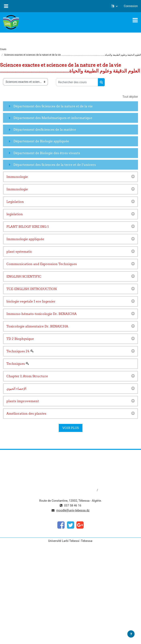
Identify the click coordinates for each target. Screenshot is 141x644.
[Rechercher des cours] (77, 82)
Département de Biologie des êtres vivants (47, 153)
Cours (3, 49)
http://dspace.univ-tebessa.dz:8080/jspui (70, 490)
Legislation (15, 202)
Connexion (131, 6)
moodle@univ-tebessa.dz (73, 510)
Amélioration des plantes (26, 413)
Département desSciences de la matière (45, 129)
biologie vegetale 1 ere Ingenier (31, 301)
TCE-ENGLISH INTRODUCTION (32, 289)
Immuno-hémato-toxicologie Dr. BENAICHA (42, 314)
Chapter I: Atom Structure (27, 376)
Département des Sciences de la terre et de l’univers (55, 165)
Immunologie (17, 177)
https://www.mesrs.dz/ (70, 463)
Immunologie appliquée (25, 239)
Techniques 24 (18, 351)
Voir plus (71, 428)
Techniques (16, 364)
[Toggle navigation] (135, 20)
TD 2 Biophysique (20, 339)
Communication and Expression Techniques (42, 264)
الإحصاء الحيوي (16, 389)
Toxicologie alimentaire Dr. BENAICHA (37, 326)
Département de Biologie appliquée (41, 141)
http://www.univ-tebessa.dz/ (70, 477)
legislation (15, 214)
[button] (114, 6)
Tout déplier (130, 97)
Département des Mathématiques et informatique (53, 118)
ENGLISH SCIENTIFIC (24, 276)
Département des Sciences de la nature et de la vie (53, 106)
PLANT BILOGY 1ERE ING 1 (28, 227)
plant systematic (19, 251)
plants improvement (23, 401)
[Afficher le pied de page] (131, 634)
